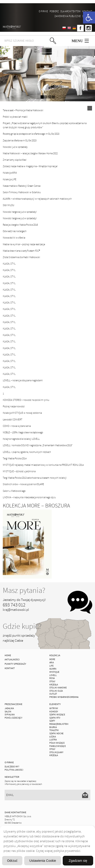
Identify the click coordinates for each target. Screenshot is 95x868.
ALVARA (53, 669)
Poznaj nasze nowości (14, 406)
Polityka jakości (14, 770)
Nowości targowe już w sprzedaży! (20, 212)
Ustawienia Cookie (43, 861)
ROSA (52, 678)
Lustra (53, 740)
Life (51, 666)
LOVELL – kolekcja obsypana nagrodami (23, 380)
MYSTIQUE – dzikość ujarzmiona (19, 471)
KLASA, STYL (9, 264)
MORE (52, 659)
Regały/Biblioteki (59, 724)
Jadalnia (9, 708)
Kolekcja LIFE (10, 179)
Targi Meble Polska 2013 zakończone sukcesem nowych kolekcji (35, 478)
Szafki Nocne (56, 734)
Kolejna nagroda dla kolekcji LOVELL (21, 439)
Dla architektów (70, 11)
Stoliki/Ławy (56, 752)
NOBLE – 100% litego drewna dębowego (23, 432)
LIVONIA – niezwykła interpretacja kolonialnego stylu (29, 497)
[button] (89, 17)
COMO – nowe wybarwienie (17, 426)
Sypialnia (10, 715)
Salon (8, 712)
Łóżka (53, 737)
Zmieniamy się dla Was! (15, 160)
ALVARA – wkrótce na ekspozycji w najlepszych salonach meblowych (37, 199)
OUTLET (53, 694)
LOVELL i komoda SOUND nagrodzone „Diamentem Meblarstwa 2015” (38, 445)
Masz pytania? (24, 590)
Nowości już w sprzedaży (15, 147)
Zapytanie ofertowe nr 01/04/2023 (20, 140)
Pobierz (54, 11)
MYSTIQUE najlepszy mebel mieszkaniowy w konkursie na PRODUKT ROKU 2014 (43, 465)
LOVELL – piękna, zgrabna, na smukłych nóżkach (27, 452)
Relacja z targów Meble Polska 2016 (20, 225)
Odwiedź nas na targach (15, 231)
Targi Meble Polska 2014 (15, 458)
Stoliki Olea (56, 691)
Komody (54, 712)
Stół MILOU (9, 205)
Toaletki (54, 730)
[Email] (47, 795)
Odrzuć (12, 861)
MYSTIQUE (54, 672)
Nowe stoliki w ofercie (14, 238)
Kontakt (87, 11)
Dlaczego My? (12, 767)
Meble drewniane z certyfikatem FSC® (21, 251)
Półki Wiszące (57, 743)
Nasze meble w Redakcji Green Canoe (22, 186)
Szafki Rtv (55, 718)
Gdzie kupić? (22, 626)
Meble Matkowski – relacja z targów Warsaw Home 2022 (30, 153)
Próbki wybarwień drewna (64, 697)
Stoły (52, 682)
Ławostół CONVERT (13, 419)
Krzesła (54, 685)
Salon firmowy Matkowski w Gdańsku (22, 192)
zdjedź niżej (48, 60)
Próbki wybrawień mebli (15, 117)
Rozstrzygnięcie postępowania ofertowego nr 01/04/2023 (31, 134)
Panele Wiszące (58, 746)
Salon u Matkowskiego (14, 491)
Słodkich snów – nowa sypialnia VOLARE (23, 484)
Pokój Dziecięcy (13, 718)
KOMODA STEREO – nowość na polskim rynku (26, 400)
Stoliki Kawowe (58, 688)
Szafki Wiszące (57, 715)
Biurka (53, 727)
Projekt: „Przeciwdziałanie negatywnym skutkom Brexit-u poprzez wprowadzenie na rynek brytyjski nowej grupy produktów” (45, 125)
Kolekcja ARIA (10, 173)
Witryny (54, 708)
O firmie (43, 11)
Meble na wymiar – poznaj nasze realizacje (24, 244)
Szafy (52, 721)
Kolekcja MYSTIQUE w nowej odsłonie (22, 413)
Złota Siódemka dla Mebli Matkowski (21, 257)
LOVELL (53, 675)
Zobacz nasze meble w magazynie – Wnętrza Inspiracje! (30, 166)
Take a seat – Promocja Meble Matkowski (23, 110)
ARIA (52, 663)
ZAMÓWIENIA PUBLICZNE (68, 16)
